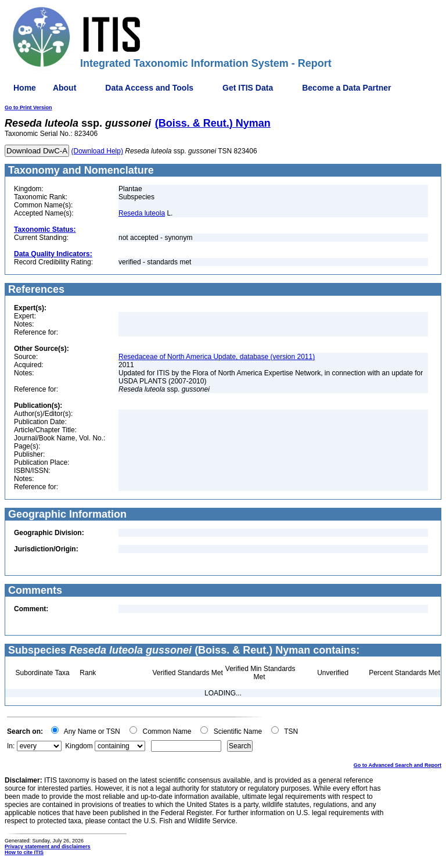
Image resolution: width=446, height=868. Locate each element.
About (64, 88)
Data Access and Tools (149, 88)
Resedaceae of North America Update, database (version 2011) (217, 357)
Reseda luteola (142, 213)
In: (11, 746)
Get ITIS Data (248, 88)
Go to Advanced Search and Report (398, 765)
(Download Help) (97, 151)
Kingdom (79, 746)
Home (25, 88)
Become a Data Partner (346, 88)
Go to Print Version (28, 107)
